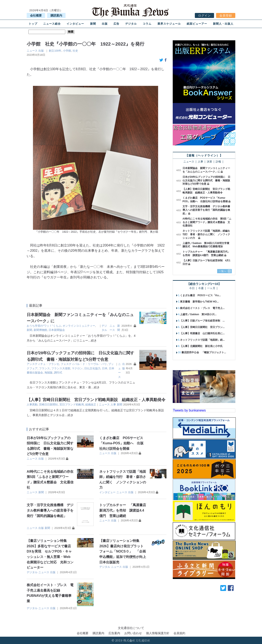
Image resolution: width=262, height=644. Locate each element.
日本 (105, 368)
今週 (201, 288)
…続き (92, 340)
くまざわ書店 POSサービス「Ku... (200, 295)
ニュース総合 (52, 24)
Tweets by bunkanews (189, 410)
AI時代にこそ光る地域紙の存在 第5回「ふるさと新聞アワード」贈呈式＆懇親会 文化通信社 (207, 222)
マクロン (77, 368)
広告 (116, 24)
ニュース (32, 51)
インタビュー (75, 24)
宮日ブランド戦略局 (72, 405)
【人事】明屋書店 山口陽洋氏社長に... (202, 333)
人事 (113, 405)
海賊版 (48, 373)
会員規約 (179, 633)
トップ (33, 24)
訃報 (218, 162)
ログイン (204, 15)
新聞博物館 (40, 330)
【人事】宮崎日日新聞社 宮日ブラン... (202, 327)
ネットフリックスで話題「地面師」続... (202, 340)
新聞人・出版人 (223, 24)
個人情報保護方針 (158, 633)
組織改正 (91, 405)
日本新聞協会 (57, 330)
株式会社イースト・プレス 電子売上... (202, 308)
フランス (44, 368)
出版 (105, 24)
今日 (192, 288)
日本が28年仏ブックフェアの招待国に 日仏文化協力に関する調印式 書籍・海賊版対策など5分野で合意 (206, 180)
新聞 (93, 24)
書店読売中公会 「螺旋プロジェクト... (204, 352)
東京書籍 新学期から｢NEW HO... (199, 302)
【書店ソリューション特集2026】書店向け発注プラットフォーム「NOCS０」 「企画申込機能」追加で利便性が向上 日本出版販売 (124, 551)
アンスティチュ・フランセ (43, 364)
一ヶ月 (211, 288)
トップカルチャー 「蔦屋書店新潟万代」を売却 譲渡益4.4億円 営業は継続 (123, 510)
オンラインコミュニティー (79, 326)
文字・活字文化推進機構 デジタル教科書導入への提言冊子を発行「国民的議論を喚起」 (50, 510)
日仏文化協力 (92, 368)
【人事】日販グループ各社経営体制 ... (202, 321)
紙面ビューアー (197, 24)
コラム (147, 24)
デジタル (131, 24)
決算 (209, 162)
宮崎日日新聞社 (48, 405)
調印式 (58, 373)
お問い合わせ (133, 633)
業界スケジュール (169, 24)
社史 (75, 51)
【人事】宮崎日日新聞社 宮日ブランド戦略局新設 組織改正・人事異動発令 (96, 400)
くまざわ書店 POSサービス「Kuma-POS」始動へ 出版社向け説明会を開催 (121, 443)
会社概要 (36, 15)
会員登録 (226, 15)
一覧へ (223, 271)
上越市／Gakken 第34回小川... (198, 314)
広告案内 (114, 633)
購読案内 (56, 15)
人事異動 (32, 405)
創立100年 (55, 51)
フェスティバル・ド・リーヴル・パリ (84, 364)
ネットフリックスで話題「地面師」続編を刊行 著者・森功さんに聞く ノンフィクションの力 (206, 234)
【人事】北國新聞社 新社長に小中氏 (201, 346)
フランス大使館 (61, 368)
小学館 (67, 51)
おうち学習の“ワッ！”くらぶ (44, 326)
